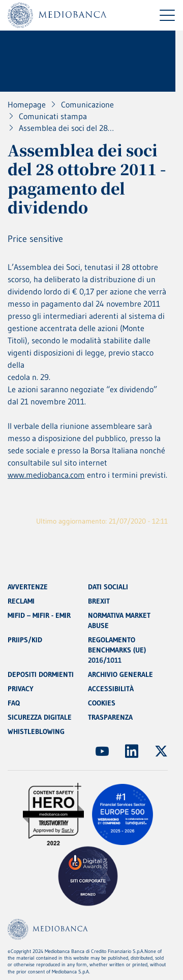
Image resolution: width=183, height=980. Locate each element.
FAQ (14, 703)
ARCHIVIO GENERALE (120, 674)
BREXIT (99, 601)
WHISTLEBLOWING (36, 731)
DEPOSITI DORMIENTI (41, 674)
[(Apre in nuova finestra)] (102, 751)
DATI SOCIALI (108, 587)
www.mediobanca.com (46, 475)
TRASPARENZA (110, 717)
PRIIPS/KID (25, 640)
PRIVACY (21, 689)
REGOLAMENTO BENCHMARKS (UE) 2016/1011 (117, 650)
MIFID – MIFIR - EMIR (39, 615)
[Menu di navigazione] (167, 15)
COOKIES (102, 703)
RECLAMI (21, 601)
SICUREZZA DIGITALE (40, 717)
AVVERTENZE (28, 587)
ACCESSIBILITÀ (111, 689)
